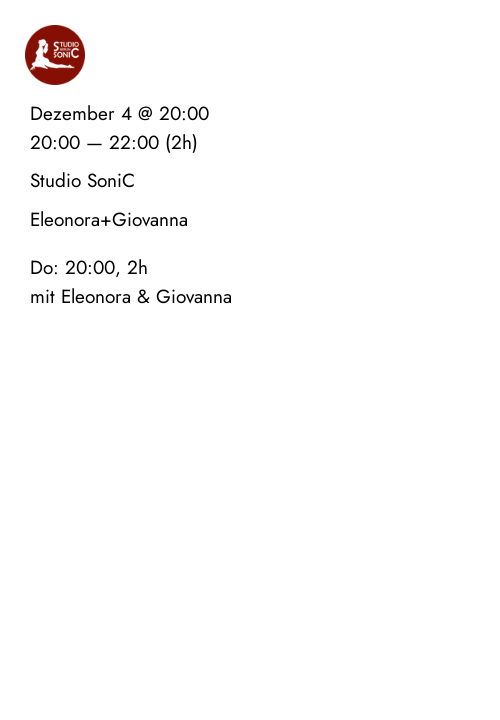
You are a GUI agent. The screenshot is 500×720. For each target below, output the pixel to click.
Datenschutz (445, 436)
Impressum (361, 436)
